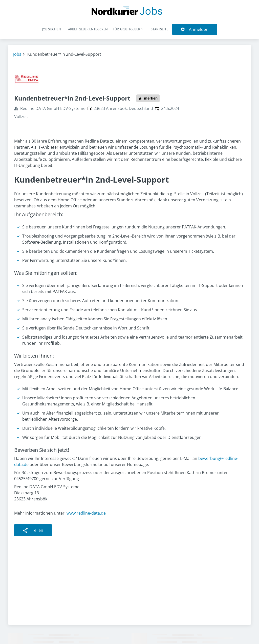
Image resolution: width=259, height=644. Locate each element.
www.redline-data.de (86, 513)
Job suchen (51, 29)
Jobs (17, 54)
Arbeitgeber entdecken (88, 29)
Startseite (159, 29)
